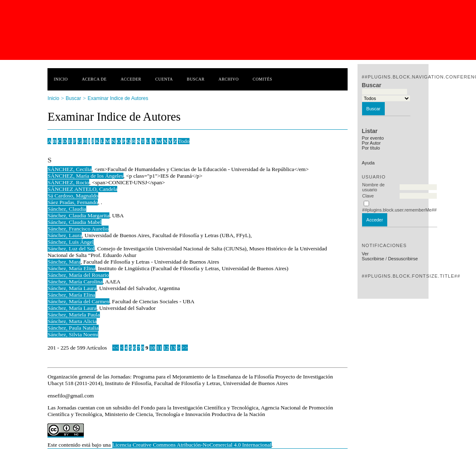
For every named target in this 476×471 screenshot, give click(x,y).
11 (159, 348)
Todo (184, 141)
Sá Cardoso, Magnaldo (73, 196)
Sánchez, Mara (64, 262)
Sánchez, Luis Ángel (71, 242)
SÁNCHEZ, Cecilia (70, 169)
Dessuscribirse (403, 259)
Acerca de (94, 79)
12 (166, 348)
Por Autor (371, 143)
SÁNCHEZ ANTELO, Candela (82, 189)
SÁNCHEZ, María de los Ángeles (85, 176)
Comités (262, 79)
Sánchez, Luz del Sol (71, 249)
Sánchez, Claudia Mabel (75, 222)
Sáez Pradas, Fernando (73, 202)
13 (173, 348)
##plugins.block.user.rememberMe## (399, 210)
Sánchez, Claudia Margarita (78, 215)
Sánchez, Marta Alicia (72, 321)
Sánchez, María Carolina (75, 282)
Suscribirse (373, 259)
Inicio (61, 79)
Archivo (229, 79)
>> (185, 348)
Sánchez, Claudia (67, 209)
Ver (365, 254)
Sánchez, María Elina (71, 268)
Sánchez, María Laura (72, 288)
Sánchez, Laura (65, 235)
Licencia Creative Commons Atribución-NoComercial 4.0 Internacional (192, 445)
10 (152, 348)
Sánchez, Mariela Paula (73, 315)
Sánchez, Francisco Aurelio (78, 229)
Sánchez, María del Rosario (78, 275)
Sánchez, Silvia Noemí (73, 334)
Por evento (373, 138)
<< (115, 348)
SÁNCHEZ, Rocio (68, 182)
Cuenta (164, 79)
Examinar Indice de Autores (118, 98)
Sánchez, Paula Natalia (73, 328)
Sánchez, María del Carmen (78, 301)
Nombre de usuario (373, 187)
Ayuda (368, 163)
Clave (368, 196)
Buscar (196, 79)
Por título (371, 148)
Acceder (131, 79)
